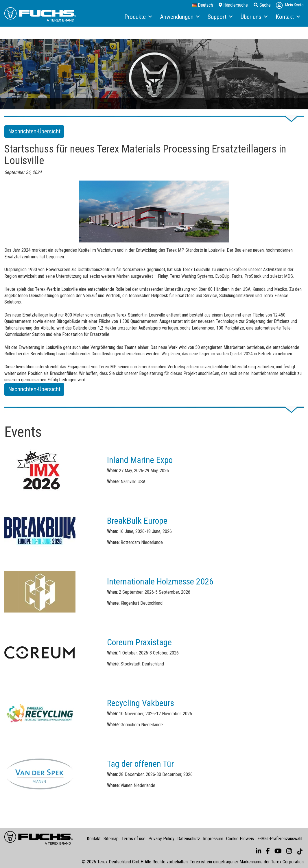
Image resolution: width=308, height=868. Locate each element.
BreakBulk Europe (137, 521)
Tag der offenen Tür (140, 764)
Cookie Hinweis (240, 839)
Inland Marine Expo (140, 460)
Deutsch (202, 5)
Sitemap (111, 839)
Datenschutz (189, 839)
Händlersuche (233, 5)
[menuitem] (138, 17)
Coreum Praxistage (139, 642)
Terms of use (133, 839)
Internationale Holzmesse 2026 (160, 581)
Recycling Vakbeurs (141, 703)
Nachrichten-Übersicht (34, 131)
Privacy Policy (161, 839)
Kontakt (94, 839)
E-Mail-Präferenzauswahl (280, 839)
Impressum (213, 839)
